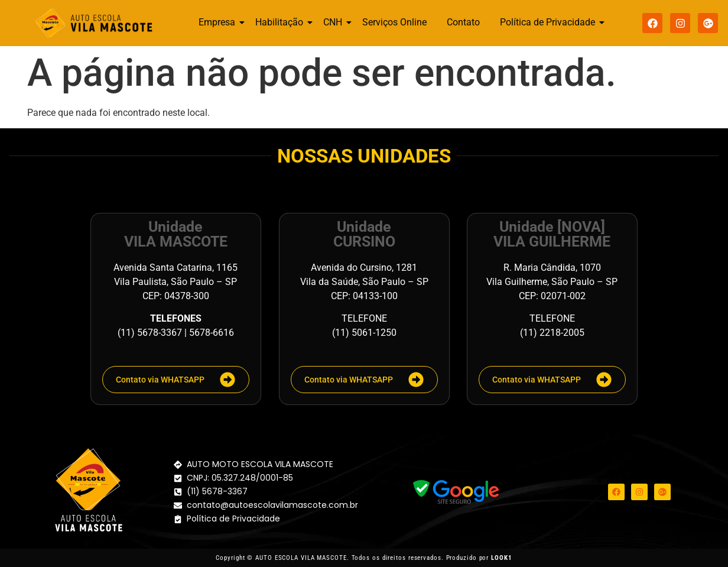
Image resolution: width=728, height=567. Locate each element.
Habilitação (281, 22)
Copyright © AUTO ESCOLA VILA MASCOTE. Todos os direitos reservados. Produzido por (364, 558)
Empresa (219, 22)
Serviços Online (394, 22)
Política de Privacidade (550, 22)
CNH (335, 22)
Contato (463, 22)
